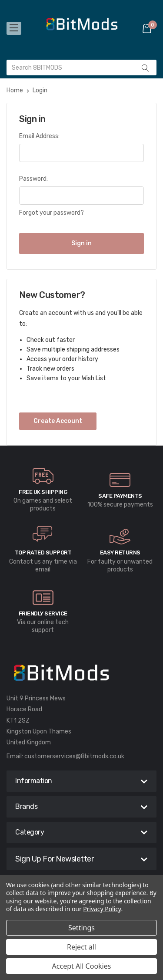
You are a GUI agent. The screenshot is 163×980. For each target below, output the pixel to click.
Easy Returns (120, 553)
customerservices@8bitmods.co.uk (74, 756)
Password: (33, 179)
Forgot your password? (52, 213)
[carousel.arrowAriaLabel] (43, 476)
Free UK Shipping (43, 492)
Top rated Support (43, 553)
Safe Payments (120, 496)
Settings (81, 928)
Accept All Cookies (82, 966)
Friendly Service (43, 613)
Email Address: (39, 136)
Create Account (58, 421)
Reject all (81, 947)
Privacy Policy (102, 909)
